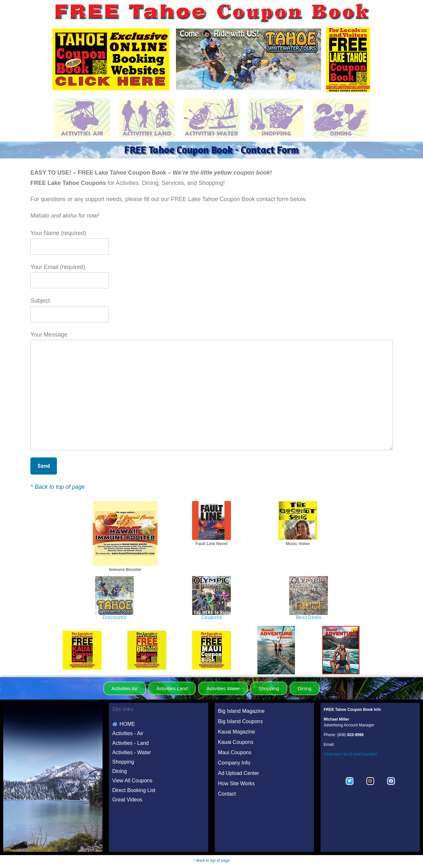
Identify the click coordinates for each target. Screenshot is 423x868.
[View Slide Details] (248, 59)
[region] (248, 59)
